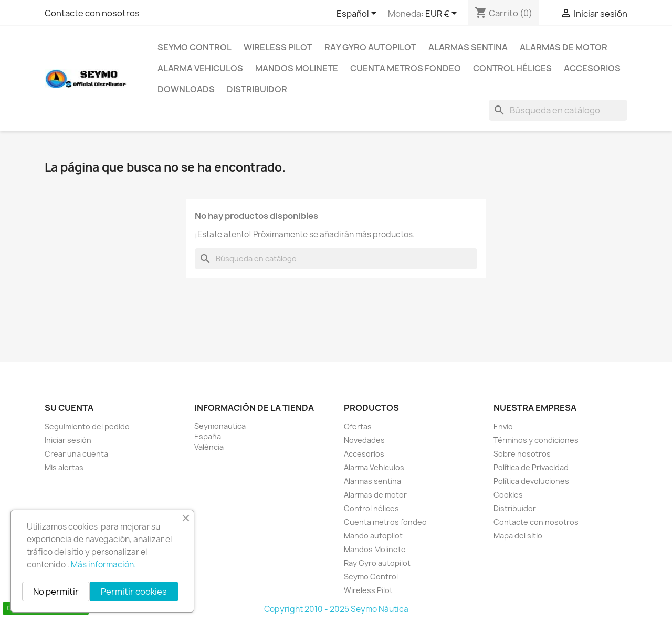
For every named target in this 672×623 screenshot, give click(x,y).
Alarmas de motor (564, 47)
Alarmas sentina (468, 47)
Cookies (508, 495)
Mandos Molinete (297, 68)
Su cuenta (69, 408)
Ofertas (358, 426)
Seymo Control (195, 47)
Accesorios (592, 68)
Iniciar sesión (68, 440)
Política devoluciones (531, 481)
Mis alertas (64, 467)
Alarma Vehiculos (200, 68)
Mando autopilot (373, 536)
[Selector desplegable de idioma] (358, 14)
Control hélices (512, 68)
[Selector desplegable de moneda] (443, 14)
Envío (503, 426)
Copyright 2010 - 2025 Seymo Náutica (336, 609)
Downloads (186, 89)
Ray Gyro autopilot (370, 47)
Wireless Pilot (278, 47)
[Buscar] (558, 110)
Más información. (103, 564)
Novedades (364, 440)
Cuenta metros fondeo (406, 68)
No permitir (56, 592)
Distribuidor (257, 89)
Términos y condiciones (536, 440)
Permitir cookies (134, 592)
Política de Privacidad (531, 467)
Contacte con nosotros (92, 13)
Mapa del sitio (518, 536)
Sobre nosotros (522, 454)
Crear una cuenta (76, 454)
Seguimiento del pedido (87, 426)
